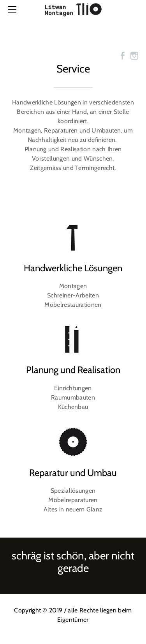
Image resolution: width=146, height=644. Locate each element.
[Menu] (14, 10)
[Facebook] (123, 56)
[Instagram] (134, 56)
